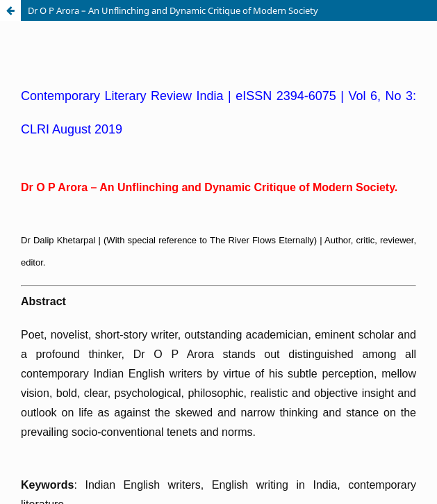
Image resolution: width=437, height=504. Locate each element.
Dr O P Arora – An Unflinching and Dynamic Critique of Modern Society (173, 10)
